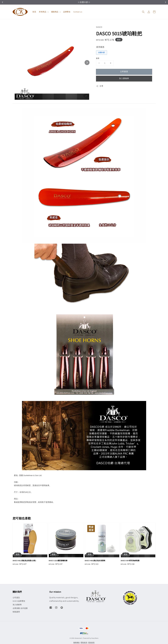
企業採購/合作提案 (20, 608)
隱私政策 (84, 642)
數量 (98, 58)
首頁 (34, 12)
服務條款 (77, 642)
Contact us (78, 12)
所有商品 (43, 12)
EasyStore (95, 638)
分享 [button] (100, 86)
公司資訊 (16, 598)
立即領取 (96, 2)
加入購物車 (124, 78)
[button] (143, 12)
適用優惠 (100, 47)
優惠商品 (55, 12)
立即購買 (124, 72)
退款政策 (91, 642)
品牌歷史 (67, 12)
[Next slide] (87, 63)
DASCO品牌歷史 (19, 601)
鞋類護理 (16, 612)
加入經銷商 (17, 605)
